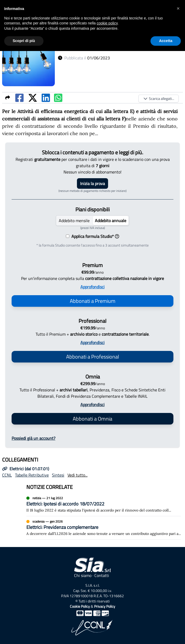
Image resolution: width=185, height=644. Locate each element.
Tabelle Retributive (32, 475)
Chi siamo (83, 575)
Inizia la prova (93, 183)
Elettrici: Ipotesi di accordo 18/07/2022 (65, 504)
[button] (178, 8)
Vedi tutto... (77, 475)
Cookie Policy (80, 606)
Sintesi (58, 475)
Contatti (102, 575)
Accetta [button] (166, 41)
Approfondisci (93, 287)
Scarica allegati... (159, 98)
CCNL (7, 475)
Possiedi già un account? (33, 438)
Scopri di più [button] (24, 41)
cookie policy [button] (107, 23)
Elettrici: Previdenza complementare (62, 527)
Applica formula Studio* (94, 236)
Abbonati (93, 301)
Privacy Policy (105, 606)
